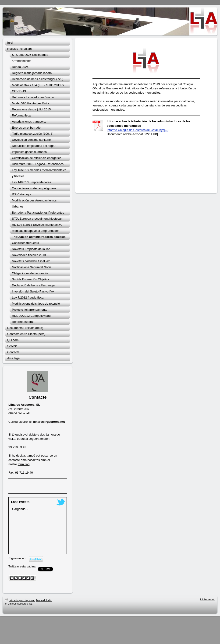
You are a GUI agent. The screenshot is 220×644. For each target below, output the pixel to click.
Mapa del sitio (44, 600)
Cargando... (20, 509)
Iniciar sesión (208, 599)
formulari (24, 464)
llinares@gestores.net (49, 422)
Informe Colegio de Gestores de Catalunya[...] (138, 130)
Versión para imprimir (20, 600)
